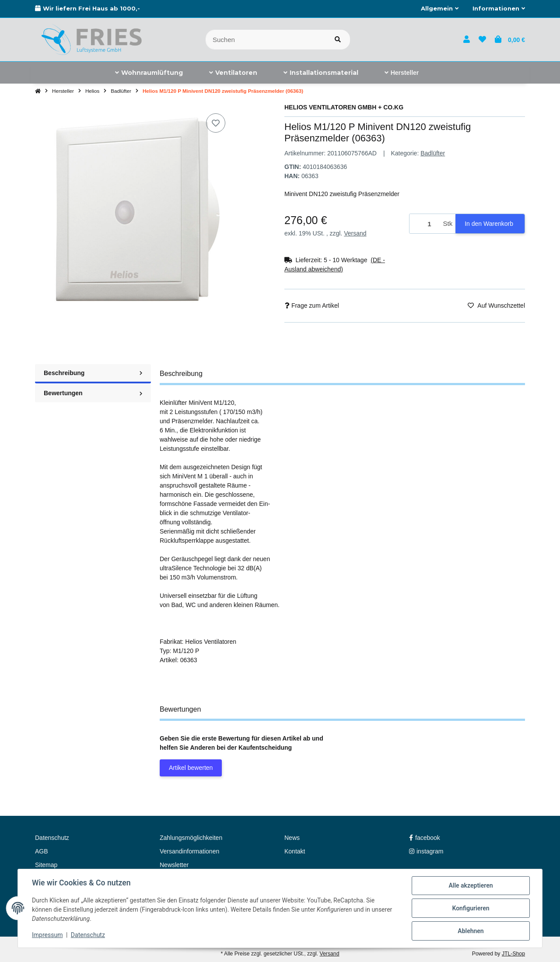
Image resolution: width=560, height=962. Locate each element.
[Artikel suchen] (338, 40)
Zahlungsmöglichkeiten (191, 838)
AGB (42, 851)
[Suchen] (266, 40)
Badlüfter (433, 153)
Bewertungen (93, 393)
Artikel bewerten (191, 768)
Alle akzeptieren (471, 885)
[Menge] (425, 224)
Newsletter (174, 865)
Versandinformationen (189, 851)
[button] (440, 9)
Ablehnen (471, 931)
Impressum (47, 935)
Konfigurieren (471, 908)
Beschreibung (93, 373)
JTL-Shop (513, 954)
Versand (355, 233)
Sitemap (46, 865)
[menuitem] (149, 73)
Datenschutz (88, 935)
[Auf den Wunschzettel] (216, 123)
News (292, 838)
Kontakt (295, 851)
